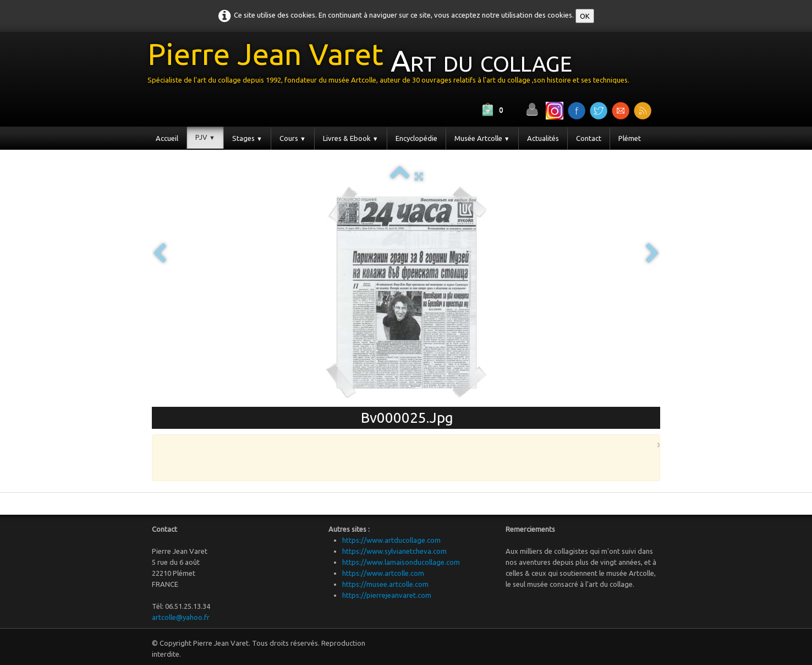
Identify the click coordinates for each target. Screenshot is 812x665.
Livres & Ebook (351, 138)
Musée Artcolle (482, 138)
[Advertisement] (403, 457)
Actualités (543, 138)
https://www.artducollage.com (391, 540)
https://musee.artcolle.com (385, 584)
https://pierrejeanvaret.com (387, 595)
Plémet (630, 138)
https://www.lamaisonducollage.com (401, 562)
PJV (205, 137)
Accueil (167, 138)
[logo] (393, 65)
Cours (293, 138)
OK (585, 16)
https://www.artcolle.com (383, 573)
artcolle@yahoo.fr (181, 617)
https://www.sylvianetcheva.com (394, 551)
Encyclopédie (416, 138)
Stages (247, 138)
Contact (589, 138)
